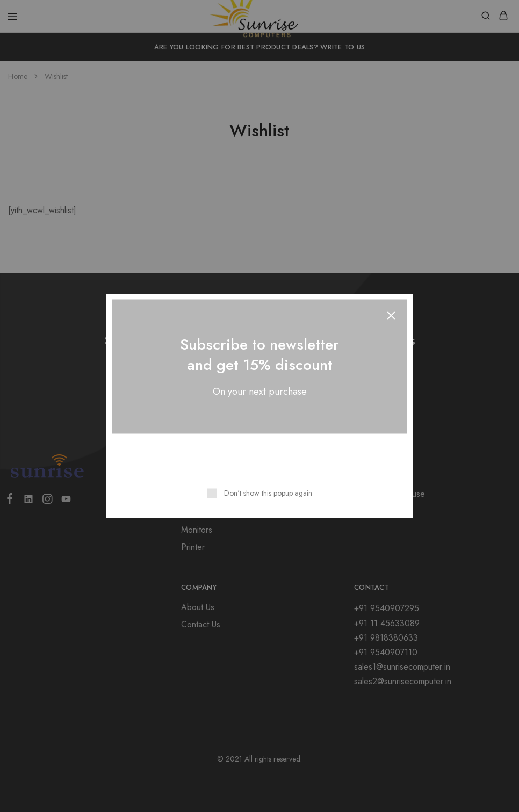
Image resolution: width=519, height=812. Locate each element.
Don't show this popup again (268, 493)
